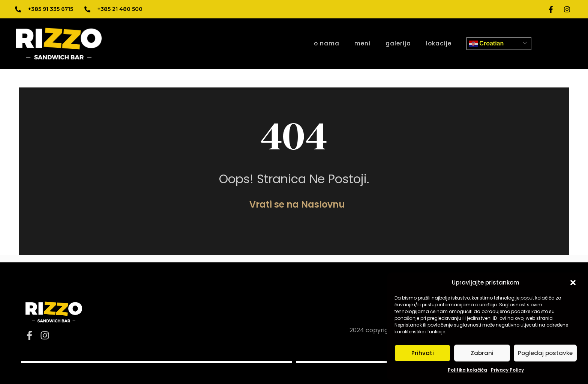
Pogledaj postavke (545, 353)
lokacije (439, 43)
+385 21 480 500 (120, 9)
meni (362, 43)
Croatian (486, 44)
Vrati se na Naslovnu (297, 204)
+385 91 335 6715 (51, 9)
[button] (573, 283)
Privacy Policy (507, 370)
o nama (327, 43)
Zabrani (482, 353)
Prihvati (423, 353)
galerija (398, 43)
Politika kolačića (467, 370)
